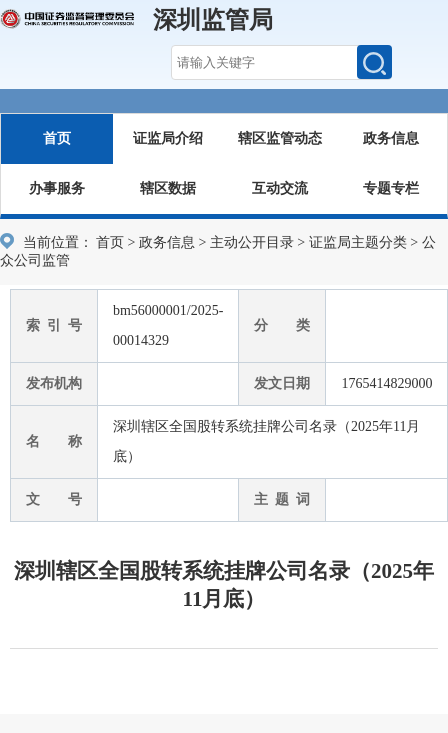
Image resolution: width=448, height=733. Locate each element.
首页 (57, 138)
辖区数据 (168, 188)
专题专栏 (391, 188)
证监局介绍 (168, 138)
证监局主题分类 (358, 242)
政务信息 (391, 138)
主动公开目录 (252, 242)
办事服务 (57, 188)
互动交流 (280, 188)
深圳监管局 (213, 20)
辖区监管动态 (280, 138)
